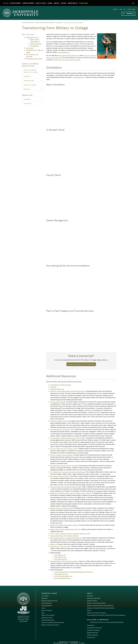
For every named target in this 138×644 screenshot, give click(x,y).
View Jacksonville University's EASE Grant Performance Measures (106, 615)
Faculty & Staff (41, 3)
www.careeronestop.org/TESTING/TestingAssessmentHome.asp (74, 572)
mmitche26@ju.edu (64, 52)
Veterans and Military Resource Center (45, 23)
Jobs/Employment (47, 606)
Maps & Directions (47, 610)
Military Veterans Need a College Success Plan (64, 529)
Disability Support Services (49, 601)
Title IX (89, 610)
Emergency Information (94, 598)
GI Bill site (53, 387)
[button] (133, 3)
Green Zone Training (30, 85)
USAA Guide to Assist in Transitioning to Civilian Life (66, 538)
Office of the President (48, 615)
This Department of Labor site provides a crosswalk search (68, 472)
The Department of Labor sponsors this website (65, 466)
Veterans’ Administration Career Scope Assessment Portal (68, 391)
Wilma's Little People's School (50, 625)
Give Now (131, 9)
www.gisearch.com (60, 555)
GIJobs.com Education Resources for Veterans (64, 525)
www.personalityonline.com (62, 578)
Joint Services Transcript (58, 402)
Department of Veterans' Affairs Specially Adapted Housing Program (71, 493)
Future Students (15, 3)
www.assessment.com (61, 574)
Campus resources (36, 44)
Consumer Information (94, 630)
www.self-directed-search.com (63, 576)
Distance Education (93, 633)
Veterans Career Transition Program (61, 508)
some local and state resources (68, 55)
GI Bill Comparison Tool (57, 389)
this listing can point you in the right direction (67, 60)
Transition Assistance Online (59, 421)
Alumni (50, 3)
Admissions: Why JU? (32, 37)
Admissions (59, 23)
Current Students (28, 3)
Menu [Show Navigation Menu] (128, 14)
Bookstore (44, 598)
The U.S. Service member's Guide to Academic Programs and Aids (70, 534)
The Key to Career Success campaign (62, 455)
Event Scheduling (47, 603)
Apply (116, 9)
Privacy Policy (91, 637)
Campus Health (73, 3)
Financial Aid (27, 103)
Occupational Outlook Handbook (60, 476)
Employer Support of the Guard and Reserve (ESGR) (66, 487)
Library (44, 608)
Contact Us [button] (33, 90)
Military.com (54, 544)
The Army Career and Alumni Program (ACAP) (64, 449)
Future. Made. (84, 3)
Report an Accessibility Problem (96, 603)
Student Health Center (48, 620)
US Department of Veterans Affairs (61, 385)
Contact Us (90, 596)
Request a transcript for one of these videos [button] (81, 364)
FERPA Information (93, 635)
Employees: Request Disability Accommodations (101, 608)
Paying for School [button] (33, 81)
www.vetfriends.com (60, 557)
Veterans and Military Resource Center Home (31, 71)
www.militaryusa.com (61, 559)
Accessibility (91, 625)
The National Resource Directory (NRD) (62, 429)
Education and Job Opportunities (60, 546)
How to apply (30, 48)
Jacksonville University (28, 23)
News (43, 613)
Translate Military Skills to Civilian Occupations (64, 561)
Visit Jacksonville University (34, 59)
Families (57, 3)
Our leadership (35, 46)
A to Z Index (45, 596)
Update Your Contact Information (97, 613)
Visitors (64, 3)
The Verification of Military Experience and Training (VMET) (68, 438)
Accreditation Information (94, 628)
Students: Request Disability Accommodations (100, 606)
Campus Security (92, 601)
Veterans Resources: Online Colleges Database (64, 536)
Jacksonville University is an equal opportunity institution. (107, 622)
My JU (123, 9)
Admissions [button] (33, 77)
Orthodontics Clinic (47, 618)
